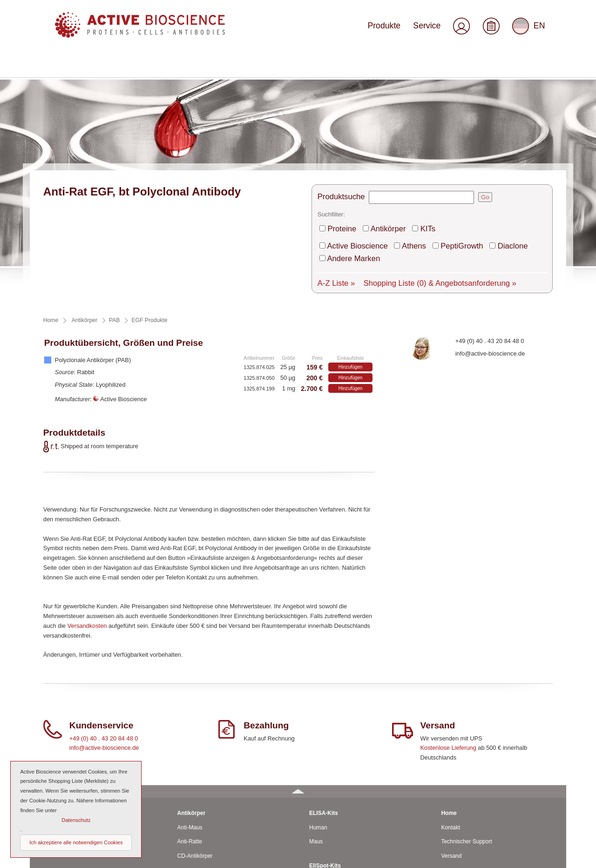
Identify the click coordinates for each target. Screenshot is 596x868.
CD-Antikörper (195, 736)
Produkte (397, 29)
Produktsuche (338, 98)
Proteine (340, 126)
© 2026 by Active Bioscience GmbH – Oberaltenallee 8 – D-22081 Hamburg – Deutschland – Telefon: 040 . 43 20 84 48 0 (182, 856)
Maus (52, 722)
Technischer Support (466, 722)
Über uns (452, 765)
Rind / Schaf (60, 750)
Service (433, 29)
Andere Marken (524, 140)
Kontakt (450, 707)
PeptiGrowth (437, 140)
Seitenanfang (539, 856)
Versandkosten (87, 506)
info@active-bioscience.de (490, 233)
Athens (398, 140)
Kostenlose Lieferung (448, 628)
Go (476, 98)
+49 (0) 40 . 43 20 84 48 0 (490, 221)
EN (530, 30)
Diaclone (479, 140)
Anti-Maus (190, 707)
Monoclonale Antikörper (207, 750)
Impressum (455, 807)
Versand (451, 736)
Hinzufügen (351, 247)
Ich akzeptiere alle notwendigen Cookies (76, 842)
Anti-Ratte (190, 722)
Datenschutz (457, 822)
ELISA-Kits (324, 693)
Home (449, 693)
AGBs (448, 794)
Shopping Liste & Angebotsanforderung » (414, 162)
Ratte (52, 736)
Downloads (455, 779)
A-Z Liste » (334, 162)
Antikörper (378, 126)
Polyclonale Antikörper (205, 765)
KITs (411, 126)
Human (54, 707)
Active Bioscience (352, 140)
